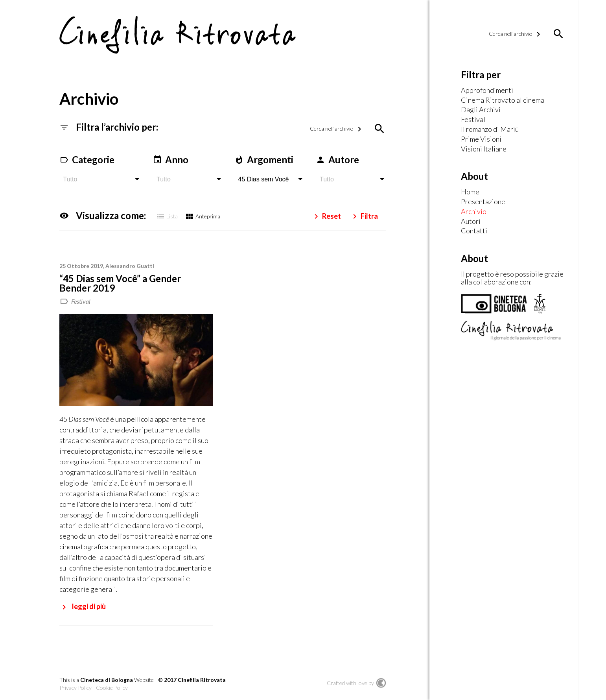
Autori (471, 222)
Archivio (474, 212)
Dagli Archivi (481, 110)
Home (470, 192)
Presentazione (483, 202)
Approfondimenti (487, 91)
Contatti (474, 231)
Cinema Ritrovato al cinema (503, 100)
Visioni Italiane (484, 149)
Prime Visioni (481, 139)
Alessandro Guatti (130, 265)
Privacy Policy (76, 687)
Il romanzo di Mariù (490, 129)
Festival (81, 300)
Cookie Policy (112, 687)
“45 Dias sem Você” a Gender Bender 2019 (120, 282)
